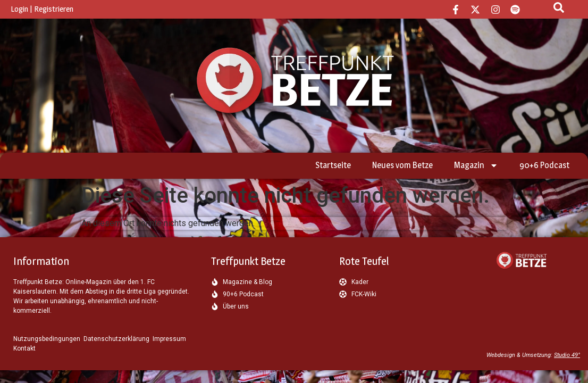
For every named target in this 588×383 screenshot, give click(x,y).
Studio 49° (567, 355)
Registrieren (54, 9)
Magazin (476, 165)
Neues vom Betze (402, 165)
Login (19, 9)
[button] (23, 360)
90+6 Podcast (544, 165)
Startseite (333, 165)
